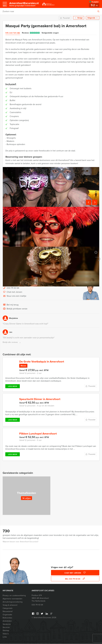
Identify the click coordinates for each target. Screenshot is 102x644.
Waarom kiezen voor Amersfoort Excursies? (20, 542)
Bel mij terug (11, 305)
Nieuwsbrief (8, 612)
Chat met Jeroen (12, 292)
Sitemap (6, 631)
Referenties (7, 618)
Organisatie (7, 615)
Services (6, 627)
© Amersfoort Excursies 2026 (44, 618)
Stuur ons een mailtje (14, 296)
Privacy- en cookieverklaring (14, 596)
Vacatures (7, 624)
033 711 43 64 (13, 288)
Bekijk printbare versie (15, 309)
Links (5, 637)
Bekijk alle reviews (12, 342)
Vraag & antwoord (10, 605)
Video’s (6, 634)
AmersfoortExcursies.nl (25, 4)
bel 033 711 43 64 (75, 579)
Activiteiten (7, 621)
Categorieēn (8, 608)
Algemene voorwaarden (12, 599)
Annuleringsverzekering (13, 602)
